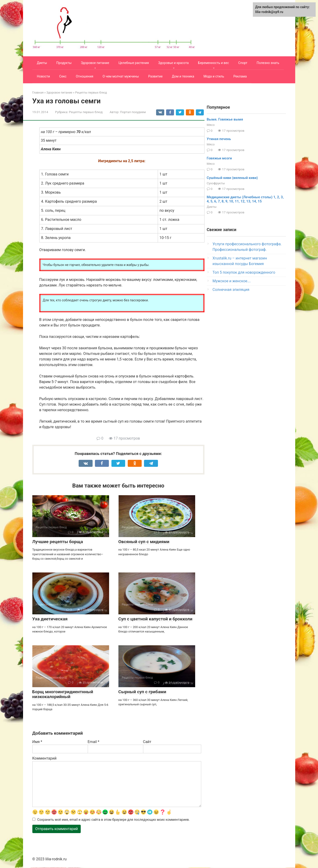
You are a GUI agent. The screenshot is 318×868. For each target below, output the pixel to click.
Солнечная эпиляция (231, 290)
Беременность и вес (213, 63)
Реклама (240, 76)
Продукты (64, 63)
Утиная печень (219, 139)
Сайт (147, 742)
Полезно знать (268, 63)
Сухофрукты (216, 183)
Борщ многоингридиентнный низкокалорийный (63, 694)
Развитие (155, 76)
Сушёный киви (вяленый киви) (232, 178)
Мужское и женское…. (232, 281)
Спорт (243, 63)
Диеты (42, 63)
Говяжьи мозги (219, 158)
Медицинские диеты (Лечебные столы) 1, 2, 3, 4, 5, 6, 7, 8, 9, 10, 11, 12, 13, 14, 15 (245, 199)
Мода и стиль (214, 76)
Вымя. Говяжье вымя (225, 119)
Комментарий (44, 758)
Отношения (85, 76)
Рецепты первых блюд (86, 112)
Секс (63, 76)
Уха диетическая (50, 619)
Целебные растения (134, 63)
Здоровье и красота (173, 63)
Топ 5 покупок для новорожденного (244, 272)
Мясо (211, 125)
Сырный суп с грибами (142, 692)
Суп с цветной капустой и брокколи (155, 619)
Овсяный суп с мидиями (144, 542)
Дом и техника (183, 76)
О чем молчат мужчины (121, 76)
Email (94, 742)
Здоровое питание (95, 63)
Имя (37, 742)
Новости (44, 76)
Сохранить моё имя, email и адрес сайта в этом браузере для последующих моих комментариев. (114, 820)
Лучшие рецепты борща (58, 542)
